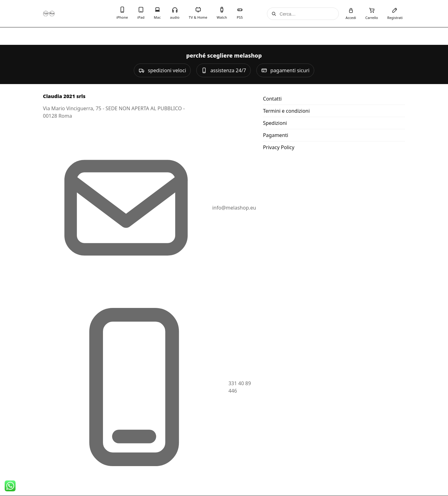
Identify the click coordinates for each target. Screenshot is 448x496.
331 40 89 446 (240, 387)
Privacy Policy (279, 147)
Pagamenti (275, 135)
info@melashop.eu (234, 208)
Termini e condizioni (286, 111)
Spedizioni (275, 123)
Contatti (272, 99)
